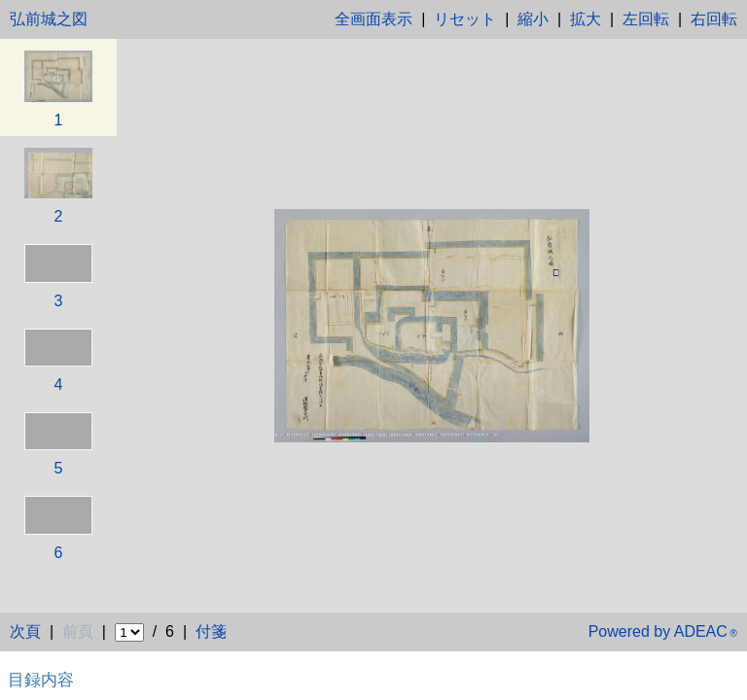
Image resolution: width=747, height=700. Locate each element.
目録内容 (41, 680)
